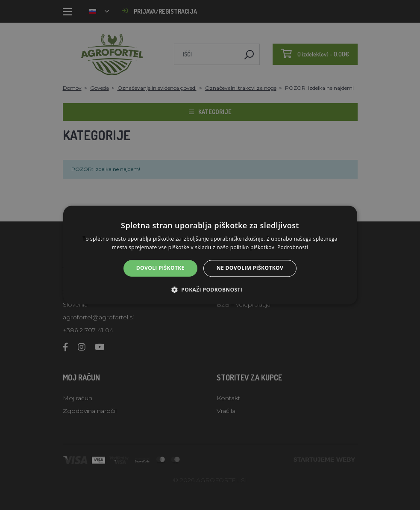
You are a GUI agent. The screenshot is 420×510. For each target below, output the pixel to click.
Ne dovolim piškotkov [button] (250, 268)
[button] (210, 289)
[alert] (210, 255)
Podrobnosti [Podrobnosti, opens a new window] (293, 247)
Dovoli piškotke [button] (160, 268)
